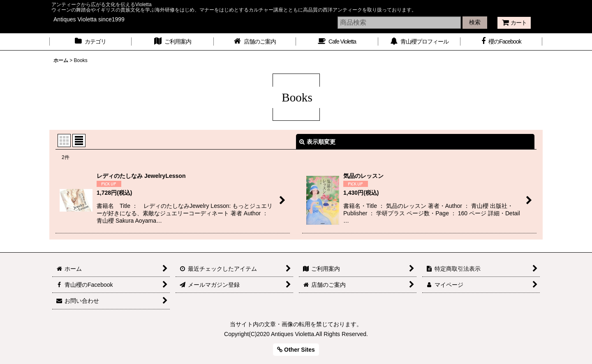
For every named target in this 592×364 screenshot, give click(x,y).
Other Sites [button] (296, 350)
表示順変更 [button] (317, 142)
